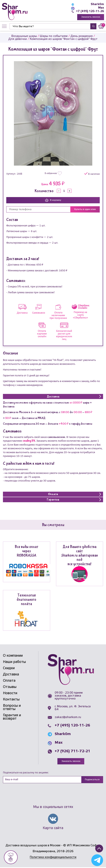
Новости (10, 693)
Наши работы (14, 662)
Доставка (11, 675)
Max (101, 8)
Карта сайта (53, 829)
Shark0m (97, 4)
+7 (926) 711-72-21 (72, 752)
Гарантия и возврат (12, 717)
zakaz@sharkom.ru (68, 718)
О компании (13, 656)
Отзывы (10, 687)
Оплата (9, 681)
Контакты (11, 700)
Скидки (9, 668)
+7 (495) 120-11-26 (90, 11)
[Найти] (50, 26)
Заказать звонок (91, 17)
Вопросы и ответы (12, 708)
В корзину (53, 200)
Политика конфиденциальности (53, 858)
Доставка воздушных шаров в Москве (33, 846)
